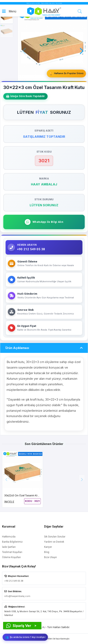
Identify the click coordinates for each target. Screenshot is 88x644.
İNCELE (9, 502)
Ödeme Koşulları (11, 557)
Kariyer (48, 547)
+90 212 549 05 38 (14, 581)
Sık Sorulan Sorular (55, 537)
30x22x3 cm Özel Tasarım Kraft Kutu (26, 495)
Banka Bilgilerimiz (12, 542)
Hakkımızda (9, 537)
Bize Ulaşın (50, 557)
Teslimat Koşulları (12, 552)
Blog (47, 552)
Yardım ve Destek (54, 542)
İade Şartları (9, 547)
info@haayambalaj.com (17, 596)
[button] (82, 45)
